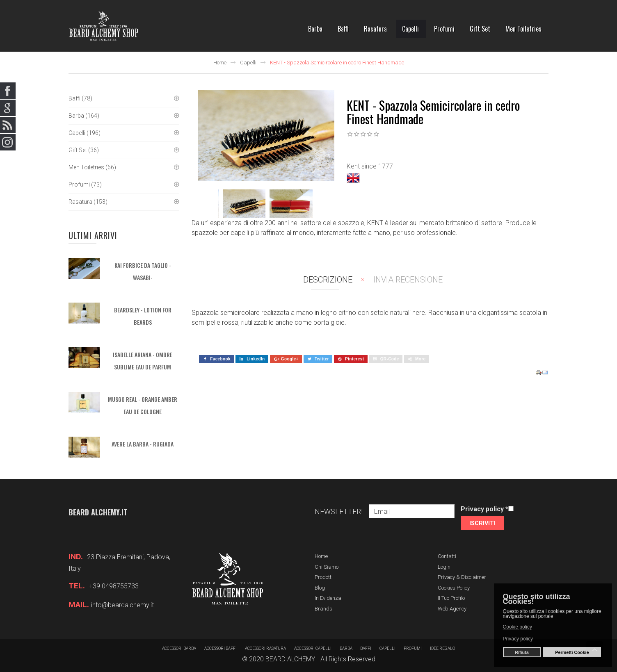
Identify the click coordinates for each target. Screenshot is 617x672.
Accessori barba (179, 648)
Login (444, 567)
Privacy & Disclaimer (462, 577)
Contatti (447, 556)
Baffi (366, 648)
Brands (323, 609)
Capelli (248, 63)
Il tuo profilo (451, 598)
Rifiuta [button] (522, 652)
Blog (320, 588)
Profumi (413, 648)
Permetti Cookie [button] (572, 652)
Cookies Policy (454, 588)
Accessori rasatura (265, 648)
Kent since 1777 (370, 166)
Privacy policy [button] (518, 639)
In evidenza (328, 598)
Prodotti (324, 577)
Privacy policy (484, 509)
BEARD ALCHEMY (290, 659)
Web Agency (452, 609)
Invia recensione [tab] (408, 280)
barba (346, 648)
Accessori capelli (313, 648)
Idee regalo (443, 648)
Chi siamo (327, 567)
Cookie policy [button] (518, 627)
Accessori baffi (221, 648)
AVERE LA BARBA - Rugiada (143, 444)
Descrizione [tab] (328, 280)
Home (220, 63)
